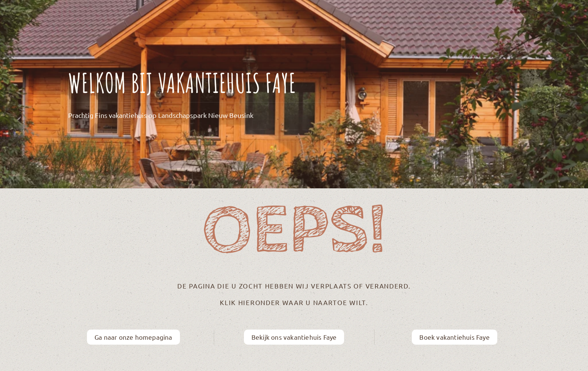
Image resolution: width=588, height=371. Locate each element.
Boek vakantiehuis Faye (454, 337)
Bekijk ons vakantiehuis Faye (294, 337)
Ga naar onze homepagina (133, 337)
